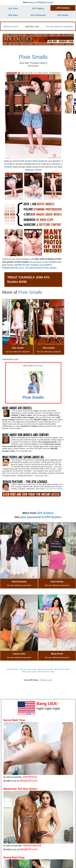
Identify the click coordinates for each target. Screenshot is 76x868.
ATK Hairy (13, 15)
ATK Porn (13, 8)
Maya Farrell (57, 654)
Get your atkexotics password (59, 26)
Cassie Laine (19, 654)
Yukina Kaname (19, 582)
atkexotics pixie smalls (46, 672)
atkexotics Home (11, 26)
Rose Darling (57, 582)
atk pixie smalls (12, 669)
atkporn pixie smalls (29, 672)
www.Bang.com (26, 714)
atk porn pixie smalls (62, 669)
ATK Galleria (38, 8)
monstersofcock (32, 845)
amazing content (33, 170)
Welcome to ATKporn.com (38, 2)
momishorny (30, 777)
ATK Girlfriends (38, 15)
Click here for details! (54, 489)
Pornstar (39, 366)
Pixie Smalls (33, 57)
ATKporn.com (46, 680)
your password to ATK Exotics (41, 517)
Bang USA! (47, 704)
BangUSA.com (29, 781)
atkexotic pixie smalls (45, 669)
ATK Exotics (63, 8)
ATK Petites (63, 15)
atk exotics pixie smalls (28, 669)
